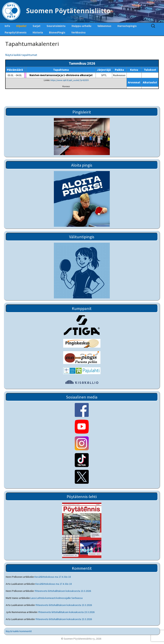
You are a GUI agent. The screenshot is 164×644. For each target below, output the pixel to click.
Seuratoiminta (56, 26)
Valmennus (104, 26)
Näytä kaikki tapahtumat (21, 55)
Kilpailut (21, 26)
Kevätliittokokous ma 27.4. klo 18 (53, 577)
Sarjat (37, 26)
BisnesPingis (57, 32)
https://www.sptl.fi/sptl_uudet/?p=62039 (70, 80)
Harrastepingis (127, 26)
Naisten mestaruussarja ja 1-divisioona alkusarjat (61, 75)
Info (7, 26)
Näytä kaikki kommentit (19, 631)
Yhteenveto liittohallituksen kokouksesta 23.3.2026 (63, 591)
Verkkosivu (78, 32)
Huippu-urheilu (81, 26)
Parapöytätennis (16, 32)
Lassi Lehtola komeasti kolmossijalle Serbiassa (56, 598)
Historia (38, 32)
